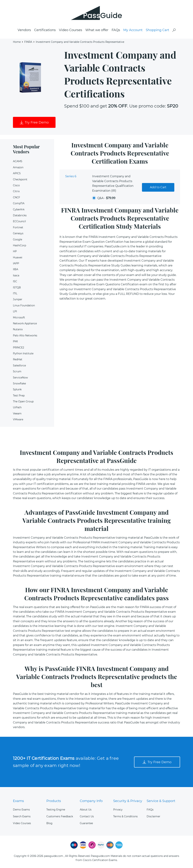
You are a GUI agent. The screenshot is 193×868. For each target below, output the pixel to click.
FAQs (116, 31)
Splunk (17, 390)
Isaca (16, 276)
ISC (15, 282)
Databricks (20, 216)
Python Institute (23, 354)
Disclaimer (153, 816)
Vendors (24, 31)
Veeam (17, 414)
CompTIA (19, 204)
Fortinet (18, 228)
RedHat (18, 360)
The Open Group (23, 402)
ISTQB (17, 288)
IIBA (16, 270)
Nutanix (18, 330)
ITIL (15, 294)
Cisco (16, 186)
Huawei (18, 258)
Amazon (18, 168)
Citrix (16, 192)
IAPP (16, 264)
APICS (17, 174)
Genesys (18, 234)
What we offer (97, 31)
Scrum (17, 372)
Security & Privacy (128, 801)
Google (18, 240)
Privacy (118, 810)
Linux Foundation (24, 306)
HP (15, 252)
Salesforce (19, 366)
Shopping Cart (157, 31)
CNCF (17, 198)
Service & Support (161, 801)
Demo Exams (21, 810)
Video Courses (71, 31)
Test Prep (19, 396)
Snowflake (19, 384)
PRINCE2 (19, 348)
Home (17, 42)
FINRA (28, 42)
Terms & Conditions (125, 816)
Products (54, 801)
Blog (49, 823)
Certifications (45, 31)
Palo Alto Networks (25, 336)
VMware (18, 421)
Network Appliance (25, 324)
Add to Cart (158, 188)
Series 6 (71, 177)
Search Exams (22, 816)
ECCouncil (19, 222)
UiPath (17, 408)
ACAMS (18, 162)
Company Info (91, 801)
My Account (133, 31)
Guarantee (86, 823)
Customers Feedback (60, 816)
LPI (15, 312)
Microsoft (19, 318)
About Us (86, 810)
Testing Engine (56, 810)
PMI (15, 342)
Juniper (18, 300)
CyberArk (19, 210)
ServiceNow (20, 378)
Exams (18, 801)
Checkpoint (20, 180)
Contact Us (87, 816)
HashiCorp (19, 246)
